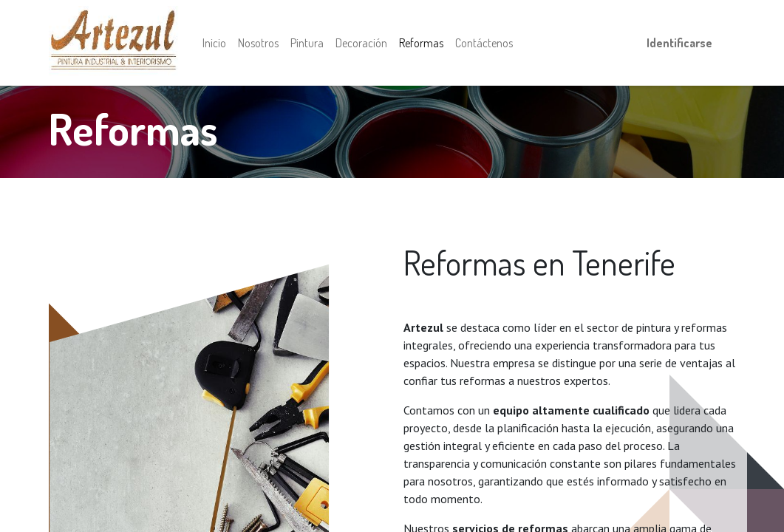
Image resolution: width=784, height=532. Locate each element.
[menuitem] (214, 43)
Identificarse (679, 43)
